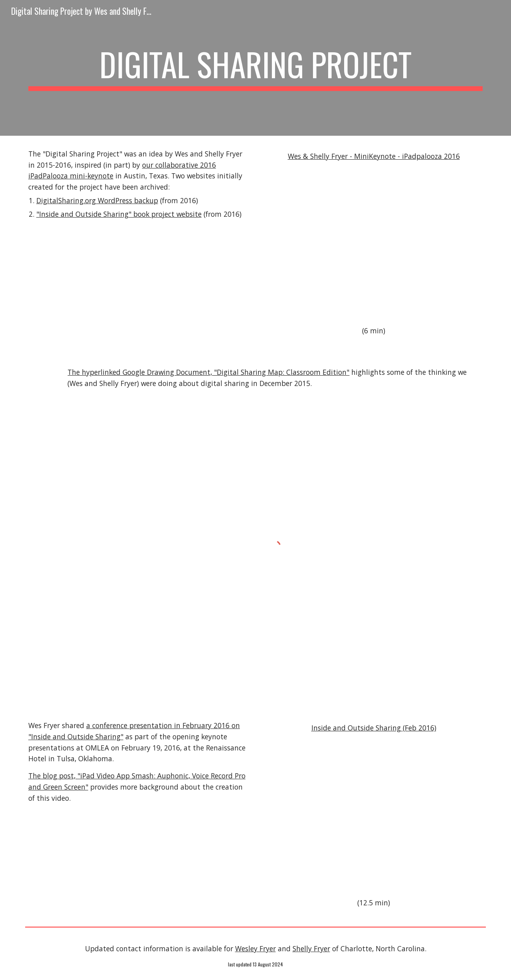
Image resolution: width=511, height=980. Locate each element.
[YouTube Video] (374, 244)
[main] (255, 68)
